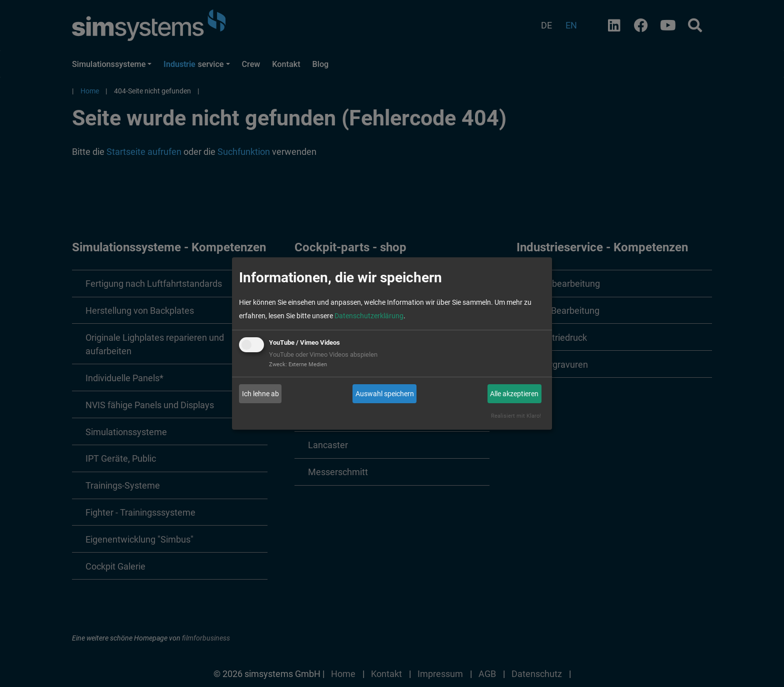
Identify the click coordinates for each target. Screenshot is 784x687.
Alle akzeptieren (514, 394)
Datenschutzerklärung (369, 316)
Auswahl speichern (385, 394)
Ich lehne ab (260, 394)
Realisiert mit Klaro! (516, 416)
